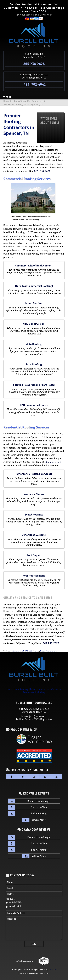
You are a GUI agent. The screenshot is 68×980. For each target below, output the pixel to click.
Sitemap (52, 970)
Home (7, 101)
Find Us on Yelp (27, 807)
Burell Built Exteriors (48, 651)
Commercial (15, 902)
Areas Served (21, 101)
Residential (15, 906)
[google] (34, 777)
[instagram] (45, 777)
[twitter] (23, 777)
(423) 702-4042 (34, 84)
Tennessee (38, 101)
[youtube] (57, 777)
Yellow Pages (34, 820)
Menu (8, 97)
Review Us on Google (29, 801)
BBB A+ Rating (27, 813)
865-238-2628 (34, 64)
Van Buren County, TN (15, 105)
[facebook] (11, 777)
